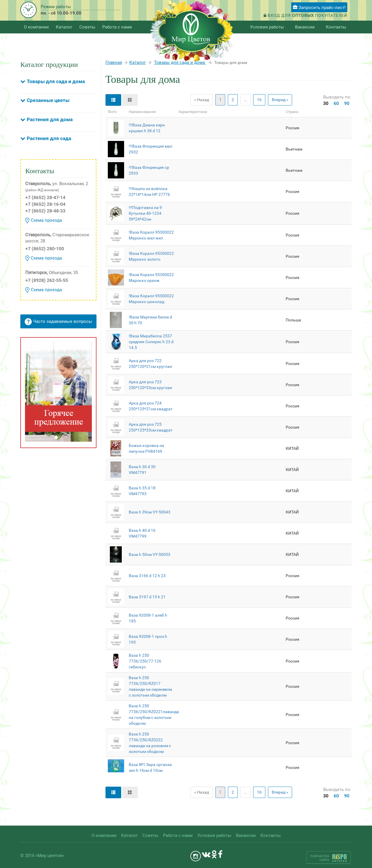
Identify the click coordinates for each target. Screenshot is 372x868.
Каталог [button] (64, 27)
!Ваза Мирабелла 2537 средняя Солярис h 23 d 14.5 (151, 342)
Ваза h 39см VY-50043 (150, 512)
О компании (36, 27)
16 (259, 100)
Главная (114, 62)
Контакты (336, 27)
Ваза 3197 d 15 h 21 (147, 597)
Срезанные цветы (48, 100)
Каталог (138, 62)
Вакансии (305, 27)
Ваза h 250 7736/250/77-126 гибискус (145, 661)
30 (326, 103)
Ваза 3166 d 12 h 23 (147, 576)
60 (336, 103)
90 (347, 103)
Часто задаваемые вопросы (58, 322)
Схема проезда (44, 221)
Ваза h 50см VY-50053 (150, 554)
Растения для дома (50, 119)
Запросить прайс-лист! (319, 8)
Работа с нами (117, 27)
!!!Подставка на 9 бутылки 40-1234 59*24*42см (145, 213)
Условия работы (267, 27)
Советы (87, 27)
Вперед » (280, 100)
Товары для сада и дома (56, 81)
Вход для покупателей (305, 15)
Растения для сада (49, 138)
